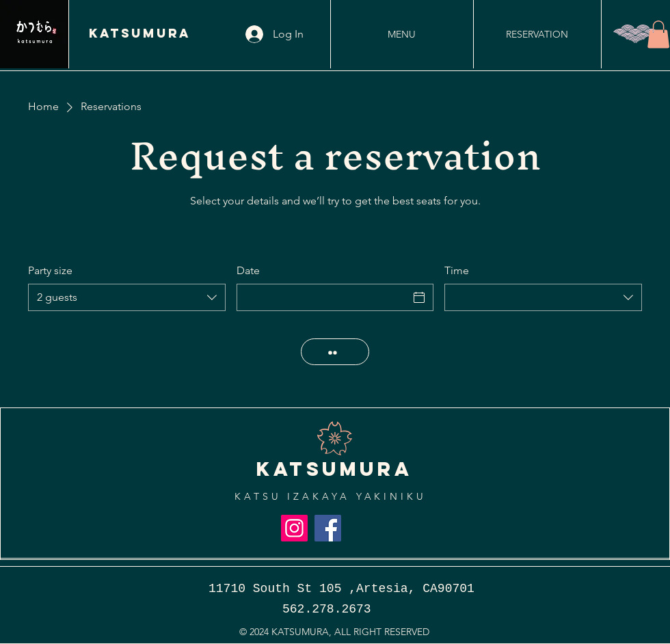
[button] (658, 35)
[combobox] (127, 297)
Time (457, 270)
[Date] (323, 297)
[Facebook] (328, 528)
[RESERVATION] (537, 34)
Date (248, 270)
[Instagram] (294, 528)
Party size (50, 270)
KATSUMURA (140, 33)
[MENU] (401, 34)
